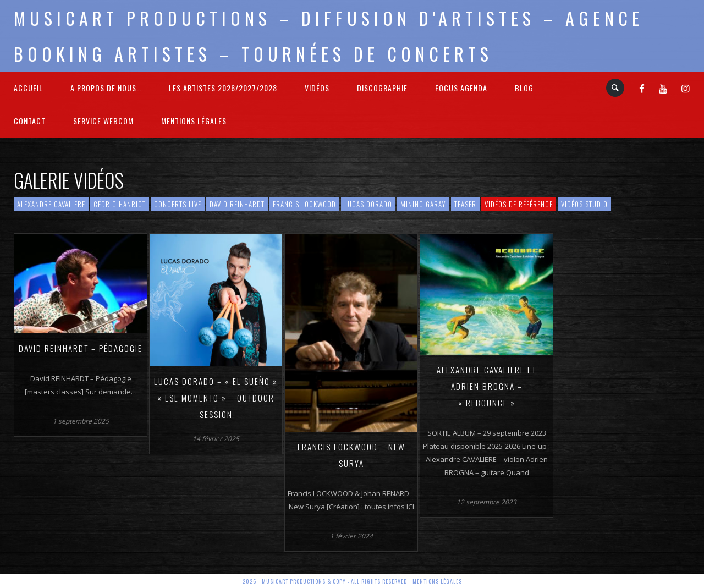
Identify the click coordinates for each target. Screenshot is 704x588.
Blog (524, 88)
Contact (30, 121)
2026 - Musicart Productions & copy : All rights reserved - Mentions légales (352, 581)
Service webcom (103, 121)
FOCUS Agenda (461, 88)
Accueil (28, 88)
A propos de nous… (106, 88)
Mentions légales (194, 121)
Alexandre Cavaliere (51, 204)
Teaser (465, 204)
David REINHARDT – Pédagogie (81, 348)
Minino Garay (423, 204)
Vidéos (317, 88)
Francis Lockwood (304, 204)
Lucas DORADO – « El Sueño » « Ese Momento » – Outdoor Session (216, 398)
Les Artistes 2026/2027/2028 (223, 88)
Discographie (382, 88)
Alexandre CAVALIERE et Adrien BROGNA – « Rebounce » (486, 386)
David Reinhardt (237, 204)
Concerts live (178, 204)
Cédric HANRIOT (120, 204)
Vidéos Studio (584, 204)
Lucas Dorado (368, 204)
